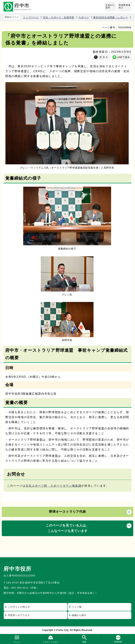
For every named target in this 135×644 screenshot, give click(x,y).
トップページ (31, 17)
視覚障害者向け (125, 7)
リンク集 (77, 607)
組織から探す (79, 615)
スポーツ (84, 17)
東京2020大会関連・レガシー (111, 17)
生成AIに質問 (110, 7)
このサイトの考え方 (19, 607)
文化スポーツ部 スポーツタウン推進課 (54, 486)
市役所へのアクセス (19, 615)
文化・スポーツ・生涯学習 (59, 17)
